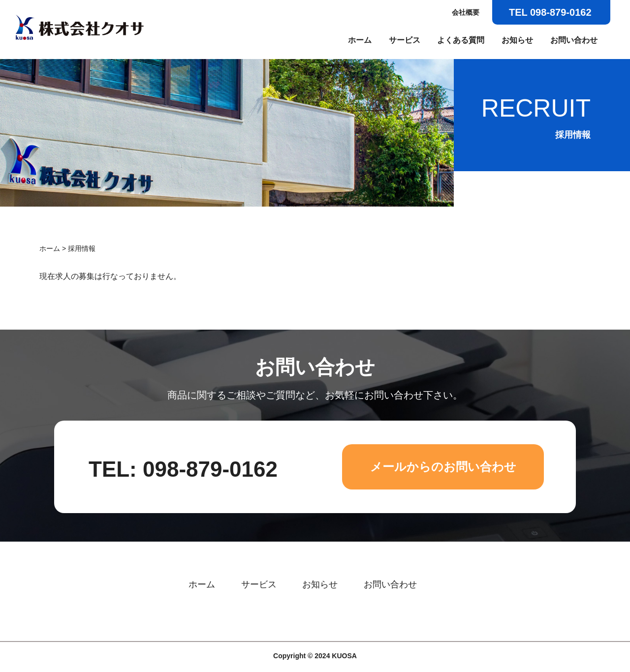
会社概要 (466, 12)
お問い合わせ (574, 40)
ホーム (360, 40)
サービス (405, 40)
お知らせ (517, 40)
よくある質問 (461, 40)
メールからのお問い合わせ (443, 467)
